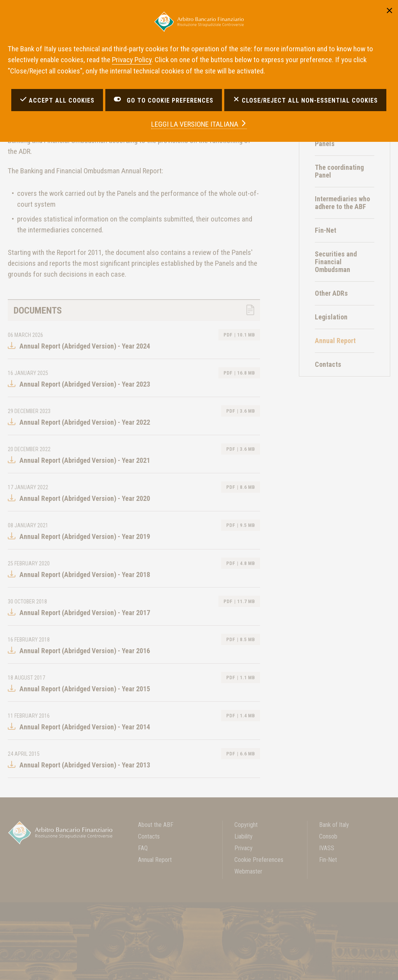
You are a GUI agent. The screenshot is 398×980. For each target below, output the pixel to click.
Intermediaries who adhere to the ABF (342, 203)
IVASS (327, 848)
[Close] (389, 10)
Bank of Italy (334, 825)
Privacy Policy (132, 60)
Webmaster (248, 871)
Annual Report (155, 860)
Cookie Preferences (259, 860)
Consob (328, 836)
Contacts (328, 364)
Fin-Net (326, 230)
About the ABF (156, 825)
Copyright (246, 825)
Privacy (244, 848)
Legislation (331, 317)
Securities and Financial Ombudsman (336, 262)
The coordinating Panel (339, 171)
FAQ (143, 848)
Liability (244, 836)
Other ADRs (331, 293)
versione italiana (199, 124)
